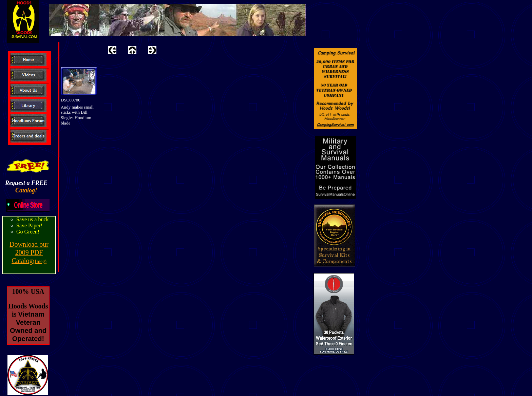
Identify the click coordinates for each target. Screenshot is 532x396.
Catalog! (26, 190)
